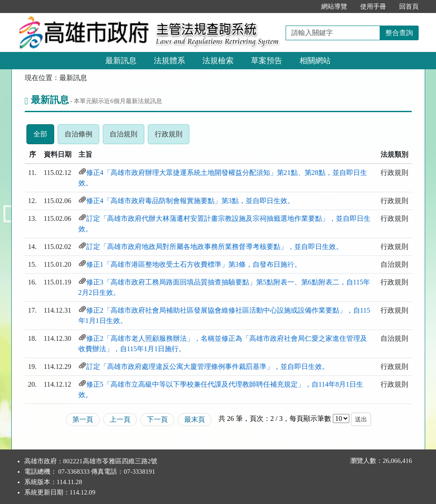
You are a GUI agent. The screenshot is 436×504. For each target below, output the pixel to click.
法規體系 (169, 61)
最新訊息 (121, 61)
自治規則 (127, 136)
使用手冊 (373, 6)
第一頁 (83, 419)
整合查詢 (399, 33)
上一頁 (120, 419)
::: (305, 6)
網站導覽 (334, 6)
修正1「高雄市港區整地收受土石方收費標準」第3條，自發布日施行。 (194, 264)
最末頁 (195, 419)
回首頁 (409, 6)
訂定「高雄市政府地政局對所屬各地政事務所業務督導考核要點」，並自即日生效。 (215, 247)
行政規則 (172, 136)
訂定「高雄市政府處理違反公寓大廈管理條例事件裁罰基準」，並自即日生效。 (208, 367)
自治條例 (82, 136)
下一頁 (157, 419)
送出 (361, 419)
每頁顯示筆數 (310, 418)
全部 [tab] (44, 136)
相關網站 (315, 61)
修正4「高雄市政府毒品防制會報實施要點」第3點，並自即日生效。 (190, 201)
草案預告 (267, 61)
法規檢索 (218, 61)
